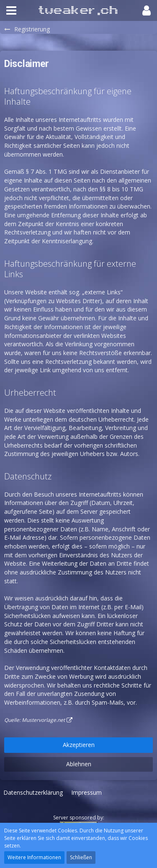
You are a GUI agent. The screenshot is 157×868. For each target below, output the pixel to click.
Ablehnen (79, 764)
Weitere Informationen (34, 857)
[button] (11, 10)
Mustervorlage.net (43, 720)
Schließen (81, 857)
